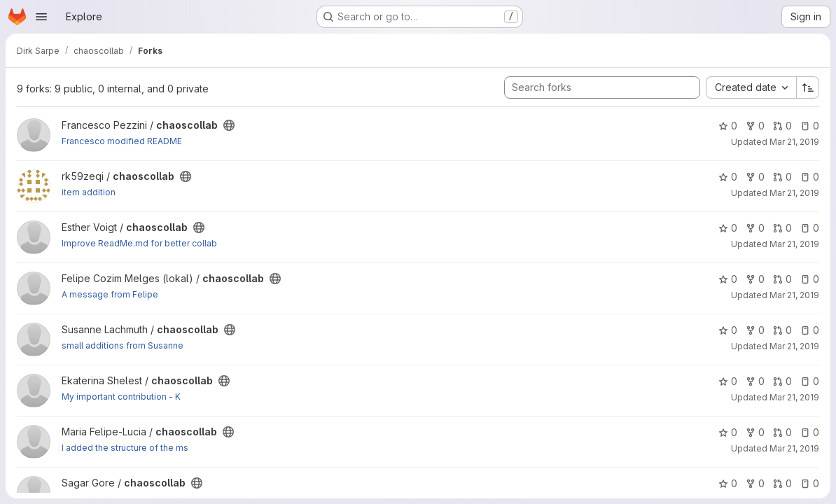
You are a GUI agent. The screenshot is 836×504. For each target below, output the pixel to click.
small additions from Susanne (123, 345)
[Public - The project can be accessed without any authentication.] (229, 125)
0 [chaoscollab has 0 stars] (728, 126)
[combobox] (751, 87)
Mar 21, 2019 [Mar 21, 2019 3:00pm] (794, 448)
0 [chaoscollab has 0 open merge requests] (782, 126)
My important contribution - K (121, 397)
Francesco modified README (122, 141)
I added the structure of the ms (125, 448)
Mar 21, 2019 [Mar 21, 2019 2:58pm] (794, 142)
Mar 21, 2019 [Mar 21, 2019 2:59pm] (794, 295)
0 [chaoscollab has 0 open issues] (810, 126)
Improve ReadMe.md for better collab (139, 243)
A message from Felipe (110, 294)
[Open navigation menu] (41, 17)
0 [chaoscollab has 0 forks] (755, 126)
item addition (89, 192)
